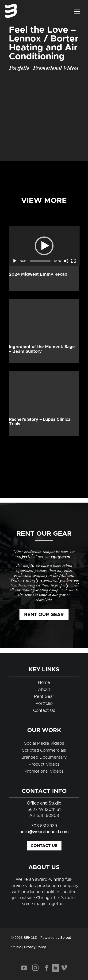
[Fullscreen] (73, 261)
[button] (44, 246)
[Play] (15, 261)
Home (44, 683)
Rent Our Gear (44, 615)
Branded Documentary (44, 757)
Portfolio (19, 68)
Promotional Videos (56, 68)
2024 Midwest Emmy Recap (38, 274)
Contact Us (44, 711)
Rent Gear (44, 697)
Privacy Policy (35, 947)
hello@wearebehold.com (44, 832)
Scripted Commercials (44, 750)
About (44, 690)
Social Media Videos (44, 744)
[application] (44, 246)
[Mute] (66, 261)
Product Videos (44, 764)
